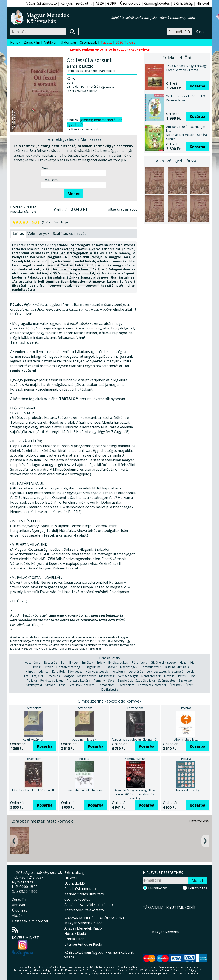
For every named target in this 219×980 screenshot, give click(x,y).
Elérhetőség (183, 3)
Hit (192, 662)
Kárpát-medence (37, 671)
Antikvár (50, 42)
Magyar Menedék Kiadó (83, 923)
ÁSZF (100, 3)
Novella (169, 676)
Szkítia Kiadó (75, 939)
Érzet (189, 685)
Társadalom (106, 685)
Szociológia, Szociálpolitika (136, 680)
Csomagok (88, 42)
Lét (26, 676)
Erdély (101, 662)
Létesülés (53, 676)
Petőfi (182, 676)
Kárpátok (58, 671)
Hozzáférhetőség (68, 667)
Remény (99, 680)
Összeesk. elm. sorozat (30, 921)
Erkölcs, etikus (118, 662)
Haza (183, 662)
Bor (63, 662)
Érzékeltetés (110, 689)
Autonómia (33, 662)
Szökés (50, 685)
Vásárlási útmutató (42, 3)
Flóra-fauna (139, 662)
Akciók (17, 916)
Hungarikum (92, 667)
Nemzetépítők (151, 676)
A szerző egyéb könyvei (177, 161)
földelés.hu (194, 973)
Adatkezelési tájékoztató (84, 910)
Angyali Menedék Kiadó (83, 928)
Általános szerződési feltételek (89, 905)
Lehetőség (136, 671)
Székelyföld (34, 685)
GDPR (112, 3)
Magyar (69, 676)
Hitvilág (35, 667)
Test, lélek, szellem (81, 685)
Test (62, 685)
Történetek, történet (152, 685)
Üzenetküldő (130, 3)
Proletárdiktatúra (78, 680)
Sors (111, 680)
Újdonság (68, 42)
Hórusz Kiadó (75, 934)
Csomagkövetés (157, 3)
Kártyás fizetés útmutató (84, 894)
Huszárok (110, 667)
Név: (45, 168)
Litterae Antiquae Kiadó (83, 944)
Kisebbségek (129, 667)
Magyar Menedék (166, 932)
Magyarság (107, 676)
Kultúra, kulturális (177, 667)
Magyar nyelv (86, 676)
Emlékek (87, 662)
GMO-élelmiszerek (164, 662)
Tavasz (106, 42)
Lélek (190, 671)
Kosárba (197, 86)
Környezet (75, 671)
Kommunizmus (151, 667)
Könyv (15, 42)
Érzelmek (176, 685)
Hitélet (48, 667)
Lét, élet (38, 676)
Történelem (126, 685)
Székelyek (186, 680)
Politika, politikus (52, 680)
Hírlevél (203, 3)
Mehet (74, 194)
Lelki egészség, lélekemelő (165, 671)
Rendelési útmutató (80, 889)
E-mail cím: (50, 180)
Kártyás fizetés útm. (76, 3)
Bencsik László (109, 658)
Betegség (50, 662)
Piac (192, 676)
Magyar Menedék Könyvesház (61, 17)
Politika (32, 680)
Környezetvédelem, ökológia (105, 671)
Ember (74, 662)
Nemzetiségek (128, 676)
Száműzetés (167, 680)
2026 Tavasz (125, 42)
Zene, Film (32, 42)
